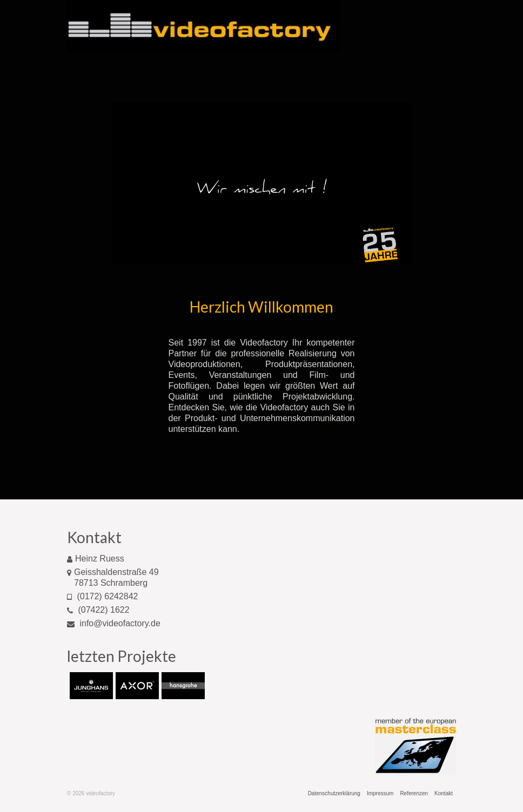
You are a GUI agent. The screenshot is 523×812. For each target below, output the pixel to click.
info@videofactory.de (114, 623)
